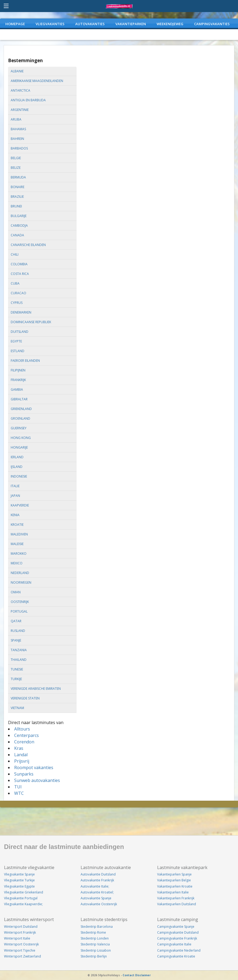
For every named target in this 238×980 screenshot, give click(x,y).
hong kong (21, 438)
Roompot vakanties (34, 767)
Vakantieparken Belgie (174, 880)
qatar (16, 621)
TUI (18, 787)
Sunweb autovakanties (37, 780)
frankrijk (18, 380)
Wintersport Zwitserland (22, 956)
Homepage (15, 24)
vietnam (17, 708)
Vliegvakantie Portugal (21, 898)
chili (15, 254)
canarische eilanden (28, 245)
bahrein (17, 139)
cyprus (17, 303)
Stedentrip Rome (93, 932)
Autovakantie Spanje (96, 898)
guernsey (19, 428)
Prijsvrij (22, 761)
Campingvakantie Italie (174, 944)
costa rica (20, 274)
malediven (19, 534)
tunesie (17, 669)
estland (18, 351)
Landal (21, 755)
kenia (15, 515)
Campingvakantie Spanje (176, 927)
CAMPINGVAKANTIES (212, 24)
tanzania (19, 650)
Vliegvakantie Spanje (19, 874)
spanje (16, 640)
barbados (19, 148)
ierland (17, 457)
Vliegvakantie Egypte (19, 886)
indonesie (19, 476)
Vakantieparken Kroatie (175, 886)
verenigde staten (25, 698)
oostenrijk (20, 602)
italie (15, 486)
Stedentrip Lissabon (96, 950)
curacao (18, 293)
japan (15, 496)
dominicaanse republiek (31, 322)
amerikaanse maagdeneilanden (37, 81)
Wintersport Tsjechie (20, 950)
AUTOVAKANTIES (90, 24)
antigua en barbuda (28, 100)
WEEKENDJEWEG (170, 24)
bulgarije (19, 216)
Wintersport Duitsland (21, 927)
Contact (129, 975)
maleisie (17, 544)
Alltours (22, 729)
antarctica (20, 90)
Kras (19, 748)
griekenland (21, 409)
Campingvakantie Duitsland (178, 932)
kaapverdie (20, 505)
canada (17, 235)
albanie (17, 71)
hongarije (19, 447)
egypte (16, 341)
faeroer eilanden (25, 361)
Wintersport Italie (17, 938)
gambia (17, 390)
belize (16, 168)
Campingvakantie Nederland (179, 950)
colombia (19, 264)
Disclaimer (143, 975)
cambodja (19, 226)
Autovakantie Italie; (95, 886)
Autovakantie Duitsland (98, 874)
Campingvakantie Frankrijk (177, 938)
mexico (17, 563)
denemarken (21, 312)
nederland (20, 573)
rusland (18, 631)
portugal (19, 611)
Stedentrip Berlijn (94, 956)
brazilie (17, 197)
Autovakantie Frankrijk (97, 880)
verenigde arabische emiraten (36, 689)
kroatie (17, 525)
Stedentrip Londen (95, 938)
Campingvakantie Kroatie (176, 956)
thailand (19, 660)
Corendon (24, 742)
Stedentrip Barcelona (97, 927)
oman (16, 592)
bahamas (18, 129)
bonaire (18, 187)
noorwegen (21, 582)
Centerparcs (27, 735)
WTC (19, 793)
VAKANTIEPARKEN (131, 24)
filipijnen (18, 370)
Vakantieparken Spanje (174, 874)
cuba (15, 283)
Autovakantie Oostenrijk (99, 904)
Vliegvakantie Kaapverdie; (23, 904)
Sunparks (24, 774)
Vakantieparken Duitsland (177, 904)
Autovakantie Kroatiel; (97, 892)
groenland (20, 418)
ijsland (17, 467)
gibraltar (19, 399)
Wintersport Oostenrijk (21, 944)
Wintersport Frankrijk (20, 932)
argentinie (20, 110)
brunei (16, 206)
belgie (16, 158)
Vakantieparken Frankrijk (176, 898)
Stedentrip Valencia (95, 944)
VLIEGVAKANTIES (50, 24)
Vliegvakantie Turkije (19, 880)
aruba (16, 119)
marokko (19, 554)
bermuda (18, 177)
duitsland (20, 332)
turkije (16, 679)
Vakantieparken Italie (173, 892)
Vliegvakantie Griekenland (24, 892)
